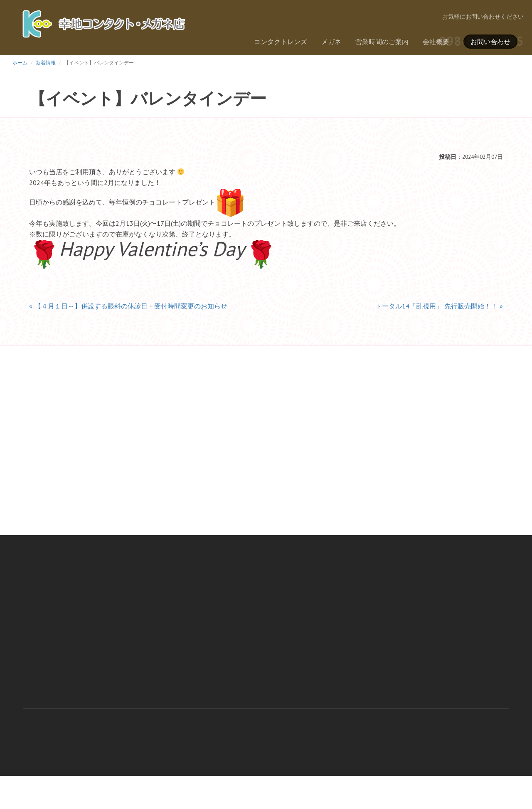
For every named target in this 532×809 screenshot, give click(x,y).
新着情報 (46, 63)
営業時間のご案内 (382, 42)
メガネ (331, 42)
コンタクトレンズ (281, 42)
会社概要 (436, 42)
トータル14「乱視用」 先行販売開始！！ (436, 306)
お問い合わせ (490, 42)
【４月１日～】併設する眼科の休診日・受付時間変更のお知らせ (131, 306)
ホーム (20, 63)
